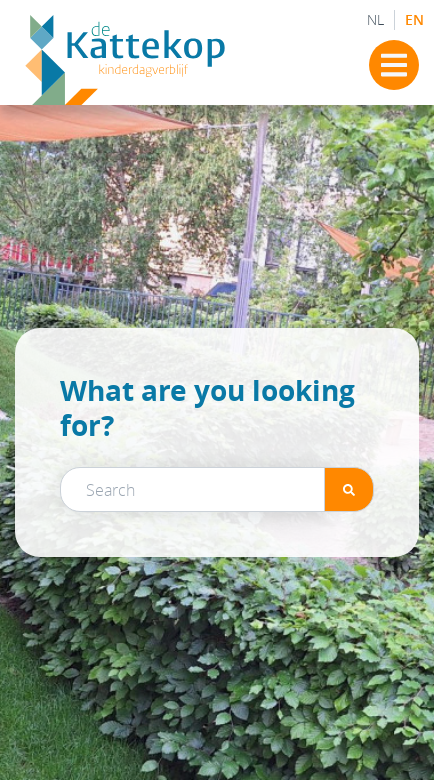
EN (414, 20)
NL (375, 20)
